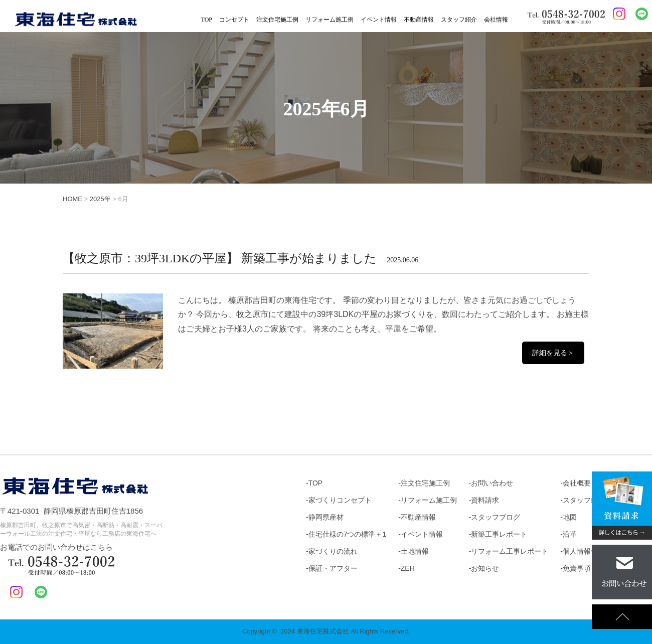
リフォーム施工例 (330, 20)
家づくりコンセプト (340, 500)
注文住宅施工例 (277, 20)
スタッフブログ (496, 517)
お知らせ (485, 568)
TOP (207, 20)
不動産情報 (419, 20)
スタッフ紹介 (459, 20)
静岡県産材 (326, 517)
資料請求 (485, 500)
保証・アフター (333, 568)
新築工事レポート (499, 534)
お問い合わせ (492, 483)
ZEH (408, 568)
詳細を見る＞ (553, 353)
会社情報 (496, 20)
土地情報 (415, 551)
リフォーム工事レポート (510, 551)
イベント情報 (379, 20)
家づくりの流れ (333, 551)
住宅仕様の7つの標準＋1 (348, 534)
